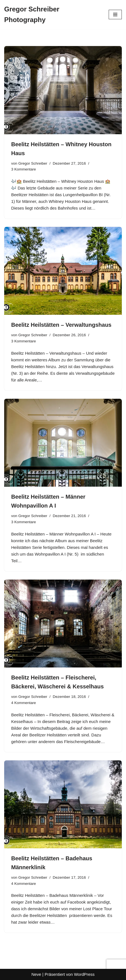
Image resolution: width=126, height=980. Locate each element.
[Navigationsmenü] (115, 15)
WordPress (84, 974)
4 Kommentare (24, 703)
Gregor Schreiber (33, 163)
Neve (36, 974)
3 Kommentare (24, 169)
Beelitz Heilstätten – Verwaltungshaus (61, 325)
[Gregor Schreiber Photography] (52, 15)
